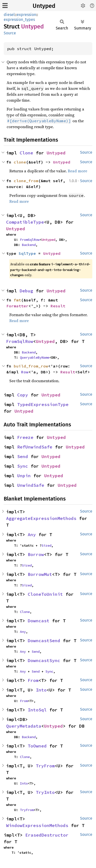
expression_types (19, 20)
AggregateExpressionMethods (41, 518)
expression (26, 15)
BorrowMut (40, 574)
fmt (17, 300)
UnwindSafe (31, 485)
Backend (29, 245)
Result (58, 306)
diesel (9, 15)
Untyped (44, 6)
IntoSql (37, 710)
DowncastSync (44, 660)
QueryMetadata (24, 726)
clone (20, 162)
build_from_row (31, 366)
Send (23, 456)
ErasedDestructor (47, 835)
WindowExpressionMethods (37, 825)
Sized (46, 545)
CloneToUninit (45, 594)
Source (10, 33)
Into (41, 690)
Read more (77, 171)
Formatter (17, 306)
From (33, 680)
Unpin (24, 476)
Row (25, 372)
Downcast (39, 621)
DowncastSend (44, 641)
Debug (26, 291)
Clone (26, 153)
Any (32, 535)
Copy (23, 395)
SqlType (27, 253)
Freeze (25, 437)
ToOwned (37, 746)
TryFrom (45, 766)
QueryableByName (35, 357)
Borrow (36, 554)
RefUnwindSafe (35, 447)
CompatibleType (25, 222)
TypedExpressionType (43, 404)
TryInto (45, 792)
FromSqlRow (30, 240)
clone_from (26, 181)
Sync (23, 466)
